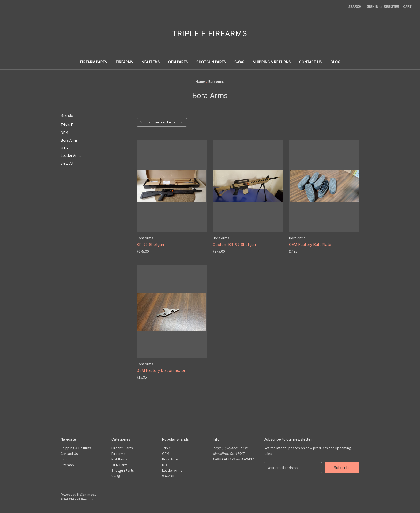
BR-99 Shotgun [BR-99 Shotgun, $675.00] (150, 245)
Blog (335, 62)
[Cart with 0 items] (407, 7)
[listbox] (170, 122)
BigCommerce (86, 494)
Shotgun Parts (211, 62)
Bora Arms (69, 140)
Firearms (124, 62)
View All (67, 163)
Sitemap (67, 465)
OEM (64, 133)
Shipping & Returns (272, 62)
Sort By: (145, 122)
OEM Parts (178, 62)
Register (391, 6)
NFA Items (151, 62)
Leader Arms (71, 156)
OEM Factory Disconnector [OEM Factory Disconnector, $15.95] (161, 370)
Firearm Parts (93, 62)
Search (355, 6)
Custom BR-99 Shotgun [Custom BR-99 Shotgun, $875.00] (234, 245)
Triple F (67, 125)
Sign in (373, 6)
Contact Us (310, 62)
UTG (64, 148)
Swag (239, 62)
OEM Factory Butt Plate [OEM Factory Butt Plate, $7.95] (310, 245)
